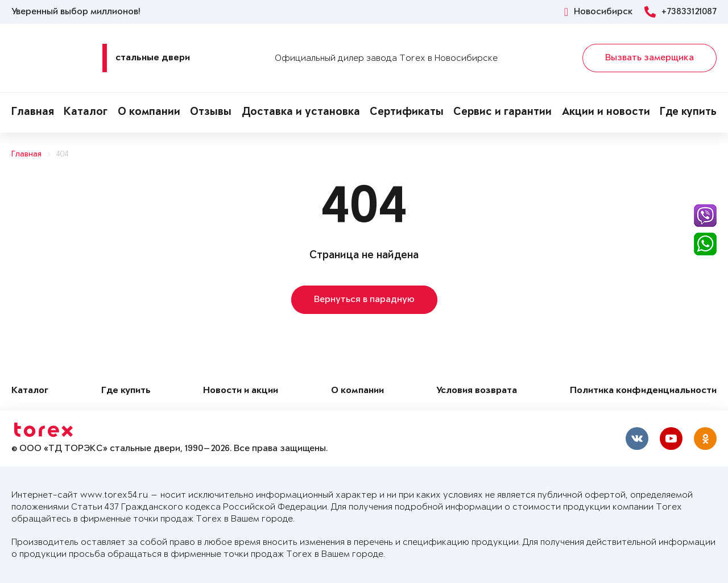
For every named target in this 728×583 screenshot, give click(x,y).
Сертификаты (407, 113)
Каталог (86, 113)
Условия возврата (477, 391)
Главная (33, 113)
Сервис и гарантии (502, 113)
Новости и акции (241, 391)
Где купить (688, 113)
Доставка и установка (301, 113)
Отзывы (211, 113)
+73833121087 (681, 12)
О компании (149, 113)
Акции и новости (606, 113)
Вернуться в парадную (364, 300)
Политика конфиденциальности (643, 391)
